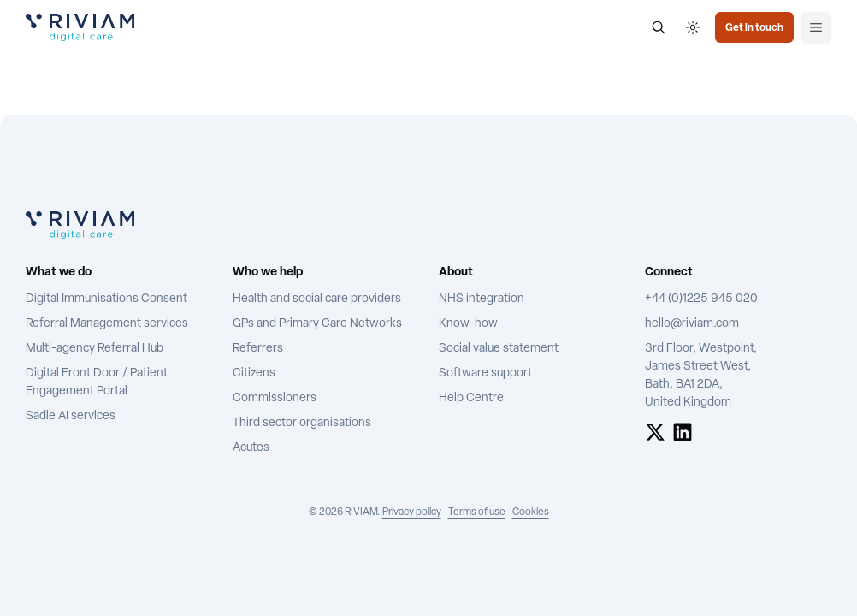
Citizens (254, 373)
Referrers (258, 349)
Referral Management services (107, 324)
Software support (485, 373)
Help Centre (471, 398)
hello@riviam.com (692, 324)
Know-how (468, 324)
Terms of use (477, 512)
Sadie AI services (71, 416)
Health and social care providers (317, 299)
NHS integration (482, 299)
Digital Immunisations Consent (106, 299)
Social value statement (499, 349)
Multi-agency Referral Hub (95, 349)
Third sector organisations (302, 423)
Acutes (251, 448)
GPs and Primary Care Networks (317, 324)
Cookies (531, 512)
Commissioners (275, 398)
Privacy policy (412, 512)
